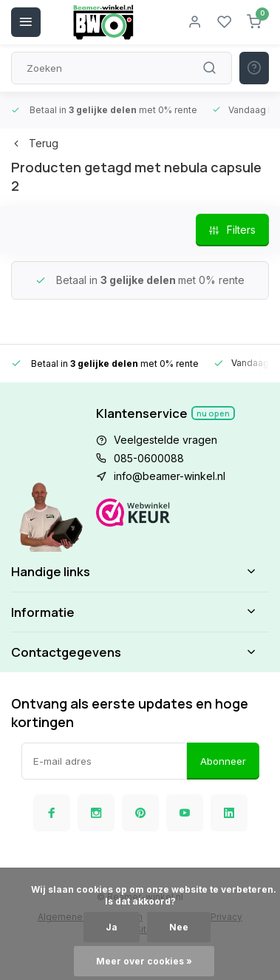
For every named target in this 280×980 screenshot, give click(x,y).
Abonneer (223, 761)
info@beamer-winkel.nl (170, 476)
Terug (35, 143)
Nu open (213, 413)
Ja (112, 927)
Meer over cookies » (144, 961)
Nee (179, 927)
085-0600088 (149, 458)
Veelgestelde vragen (165, 440)
